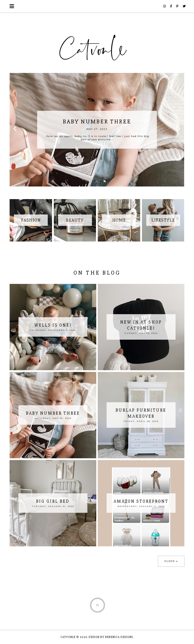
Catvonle (68, 637)
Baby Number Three (53, 413)
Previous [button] (15, 130)
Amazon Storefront (141, 501)
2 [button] (97, 181)
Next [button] (179, 130)
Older (170, 561)
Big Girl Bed (53, 501)
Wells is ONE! (53, 325)
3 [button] (105, 181)
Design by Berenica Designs (111, 637)
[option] (97, 130)
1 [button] (89, 181)
